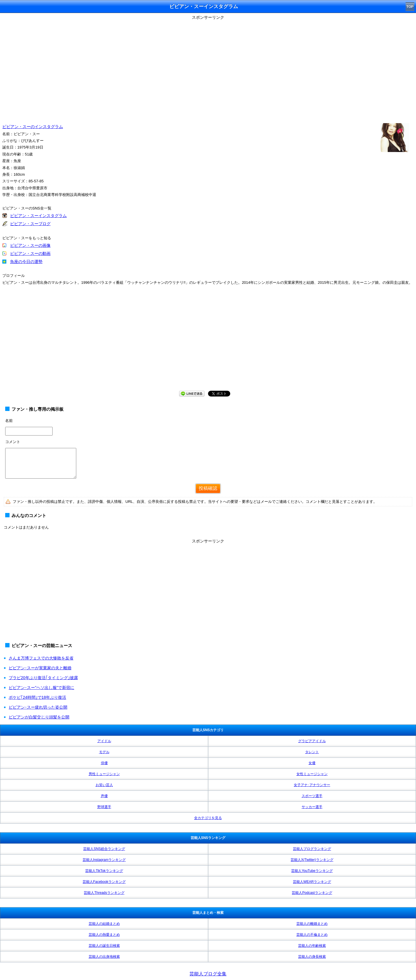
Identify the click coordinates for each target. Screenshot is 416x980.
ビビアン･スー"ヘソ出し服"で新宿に (41, 688)
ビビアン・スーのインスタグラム (33, 127)
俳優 (104, 763)
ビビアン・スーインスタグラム (38, 216)
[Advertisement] (208, 344)
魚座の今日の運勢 (26, 262)
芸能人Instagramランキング (104, 860)
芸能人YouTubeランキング (312, 871)
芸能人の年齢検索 (312, 946)
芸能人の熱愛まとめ (104, 935)
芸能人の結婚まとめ (104, 924)
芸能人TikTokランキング (104, 871)
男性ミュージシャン (104, 774)
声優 (104, 796)
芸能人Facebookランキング (104, 882)
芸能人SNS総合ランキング (104, 849)
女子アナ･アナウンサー (312, 785)
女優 (312, 763)
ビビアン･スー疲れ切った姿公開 (38, 707)
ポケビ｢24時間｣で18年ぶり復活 (37, 697)
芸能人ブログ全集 (208, 974)
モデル (104, 752)
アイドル (104, 741)
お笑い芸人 (104, 785)
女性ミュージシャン (312, 774)
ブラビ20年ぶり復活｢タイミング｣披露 (43, 678)
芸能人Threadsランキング (104, 893)
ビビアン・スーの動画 (30, 253)
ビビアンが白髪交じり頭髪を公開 (39, 717)
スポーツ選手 (312, 796)
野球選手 (104, 807)
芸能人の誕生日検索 (104, 946)
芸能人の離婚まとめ (312, 924)
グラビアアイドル (312, 741)
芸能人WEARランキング (312, 882)
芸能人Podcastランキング (312, 893)
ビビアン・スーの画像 (30, 245)
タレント (312, 752)
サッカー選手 (312, 807)
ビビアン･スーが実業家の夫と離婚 (40, 668)
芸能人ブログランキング (312, 849)
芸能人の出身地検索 (104, 957)
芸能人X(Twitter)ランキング (312, 860)
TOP (410, 7)
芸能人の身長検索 (312, 957)
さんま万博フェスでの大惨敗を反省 (41, 658)
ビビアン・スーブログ (30, 224)
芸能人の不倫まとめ (312, 935)
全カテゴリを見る (208, 818)
